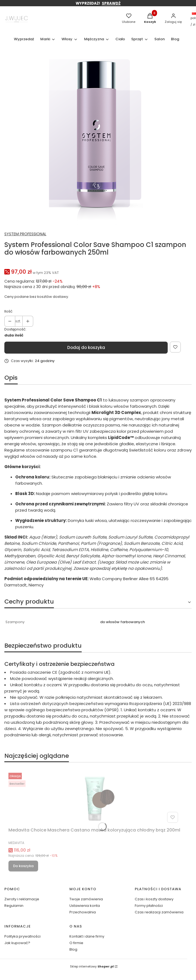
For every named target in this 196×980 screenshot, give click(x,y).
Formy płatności (149, 906)
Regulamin (14, 906)
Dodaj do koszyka (86, 347)
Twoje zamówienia (86, 899)
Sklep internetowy (92, 966)
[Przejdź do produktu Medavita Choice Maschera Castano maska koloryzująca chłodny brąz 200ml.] (94, 798)
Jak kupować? (17, 943)
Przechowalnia (83, 912)
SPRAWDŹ (111, 3)
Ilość (8, 311)
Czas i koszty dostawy (154, 899)
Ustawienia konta (85, 906)
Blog (73, 949)
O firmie (76, 943)
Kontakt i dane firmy (87, 936)
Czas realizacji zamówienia (159, 912)
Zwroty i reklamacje (22, 899)
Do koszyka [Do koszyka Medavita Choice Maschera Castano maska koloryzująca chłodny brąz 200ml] (23, 866)
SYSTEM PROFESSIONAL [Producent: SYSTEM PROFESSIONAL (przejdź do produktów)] (25, 234)
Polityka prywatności (22, 936)
